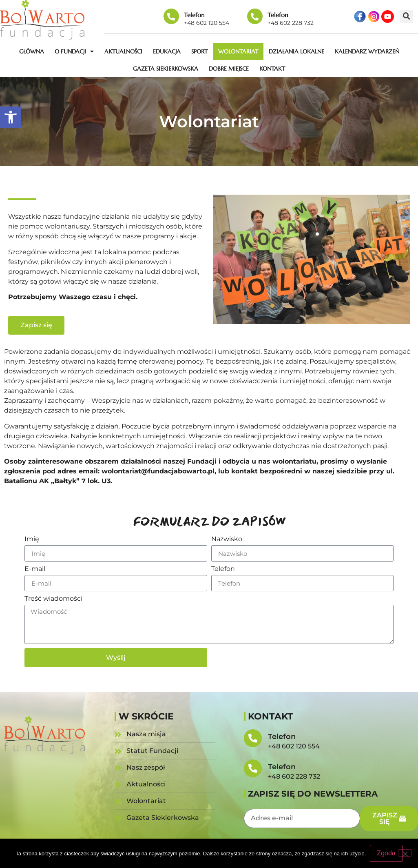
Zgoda (386, 853)
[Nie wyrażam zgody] (405, 853)
